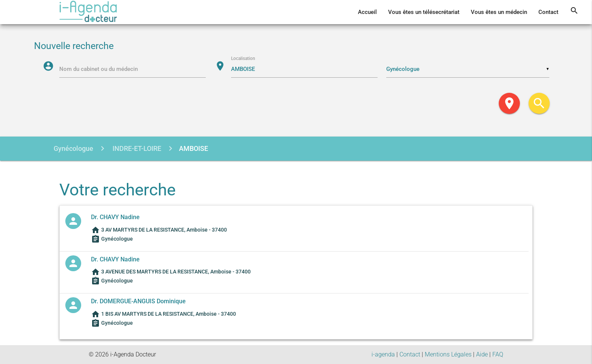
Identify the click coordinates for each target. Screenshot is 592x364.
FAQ (498, 354)
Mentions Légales (448, 354)
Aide (482, 354)
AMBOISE (193, 148)
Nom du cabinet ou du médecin (99, 69)
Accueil (367, 12)
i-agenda (383, 354)
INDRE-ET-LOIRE (136, 148)
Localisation (244, 59)
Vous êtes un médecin (499, 12)
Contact (548, 12)
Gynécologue (73, 148)
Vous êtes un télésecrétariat (424, 12)
